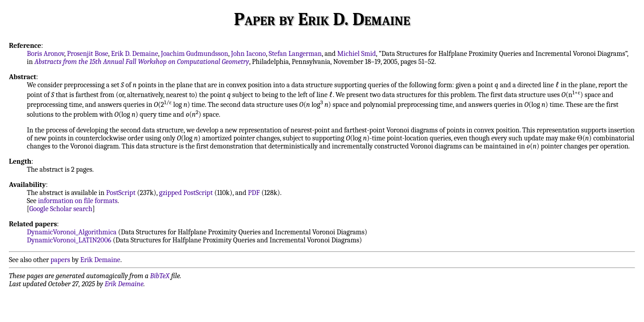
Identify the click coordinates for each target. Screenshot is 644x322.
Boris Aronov (45, 54)
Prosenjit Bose (88, 54)
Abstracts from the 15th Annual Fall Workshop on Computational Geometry (142, 62)
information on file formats (78, 201)
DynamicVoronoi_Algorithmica (72, 232)
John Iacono (249, 54)
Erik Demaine (100, 260)
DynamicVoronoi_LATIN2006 (69, 240)
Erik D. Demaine (134, 54)
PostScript (121, 193)
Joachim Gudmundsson (195, 54)
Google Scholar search (61, 209)
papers (60, 260)
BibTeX (160, 276)
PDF (254, 193)
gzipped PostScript (186, 193)
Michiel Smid (357, 54)
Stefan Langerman (295, 54)
